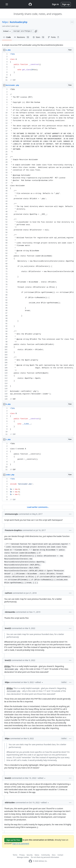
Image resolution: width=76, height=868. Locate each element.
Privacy (22, 855)
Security (30, 855)
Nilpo (5, 22)
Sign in (55, 4)
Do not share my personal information (45, 857)
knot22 (8, 628)
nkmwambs (10, 612)
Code (7, 37)
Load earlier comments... (38, 507)
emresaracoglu (11, 514)
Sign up (66, 4)
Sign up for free (13, 840)
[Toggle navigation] (7, 4)
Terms (15, 855)
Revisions (22, 37)
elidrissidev (10, 802)
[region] (38, 67)
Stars (39, 37)
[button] (36, 31)
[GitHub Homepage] (30, 861)
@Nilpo (7, 666)
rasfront (8, 593)
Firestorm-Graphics (13, 530)
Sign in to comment (21, 843)
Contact (60, 855)
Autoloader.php (19, 22)
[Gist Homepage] (30, 4)
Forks (54, 37)
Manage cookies (23, 857)
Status (37, 855)
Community (46, 855)
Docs (54, 855)
